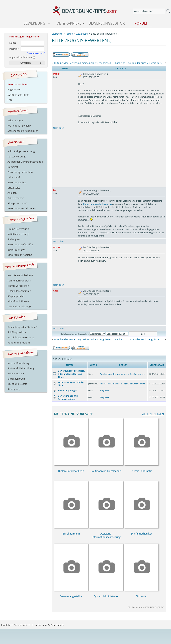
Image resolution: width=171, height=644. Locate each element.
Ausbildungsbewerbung (21, 337)
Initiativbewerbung (18, 234)
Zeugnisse (105, 391)
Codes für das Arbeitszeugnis (97, 204)
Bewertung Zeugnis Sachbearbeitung (68, 397)
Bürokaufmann (71, 534)
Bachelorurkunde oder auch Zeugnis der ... (139, 63)
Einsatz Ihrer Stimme (19, 291)
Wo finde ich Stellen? (19, 126)
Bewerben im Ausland (20, 255)
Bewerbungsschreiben (20, 172)
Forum (141, 23)
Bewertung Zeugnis (68, 390)
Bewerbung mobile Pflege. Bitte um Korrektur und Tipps (71, 374)
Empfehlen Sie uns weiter (16, 625)
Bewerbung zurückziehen (22, 208)
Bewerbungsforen (18, 84)
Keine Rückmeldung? (19, 306)
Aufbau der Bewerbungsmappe (25, 162)
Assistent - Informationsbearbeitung (106, 535)
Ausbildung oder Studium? (22, 327)
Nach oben (59, 128)
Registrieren (33, 37)
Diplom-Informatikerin (71, 471)
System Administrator (106, 596)
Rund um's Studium (19, 343)
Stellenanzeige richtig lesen (23, 131)
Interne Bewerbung (18, 363)
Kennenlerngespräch (19, 281)
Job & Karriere (68, 23)
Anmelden (25, 63)
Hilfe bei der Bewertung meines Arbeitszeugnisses (83, 63)
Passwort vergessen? (36, 53)
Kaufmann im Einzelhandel (106, 471)
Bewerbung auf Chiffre (20, 244)
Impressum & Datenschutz (50, 625)
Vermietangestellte (71, 596)
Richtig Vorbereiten (18, 286)
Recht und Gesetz (17, 384)
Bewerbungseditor (107, 23)
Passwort (14, 49)
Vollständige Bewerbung (21, 151)
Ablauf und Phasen (18, 301)
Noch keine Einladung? (20, 275)
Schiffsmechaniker (141, 534)
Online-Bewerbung (18, 229)
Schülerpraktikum (17, 332)
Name (13, 43)
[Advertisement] (109, 159)
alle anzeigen (153, 414)
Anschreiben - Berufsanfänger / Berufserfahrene (122, 374)
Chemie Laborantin (141, 471)
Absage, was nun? (18, 203)
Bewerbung (34, 23)
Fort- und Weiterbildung (21, 368)
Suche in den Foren (18, 95)
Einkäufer (141, 596)
